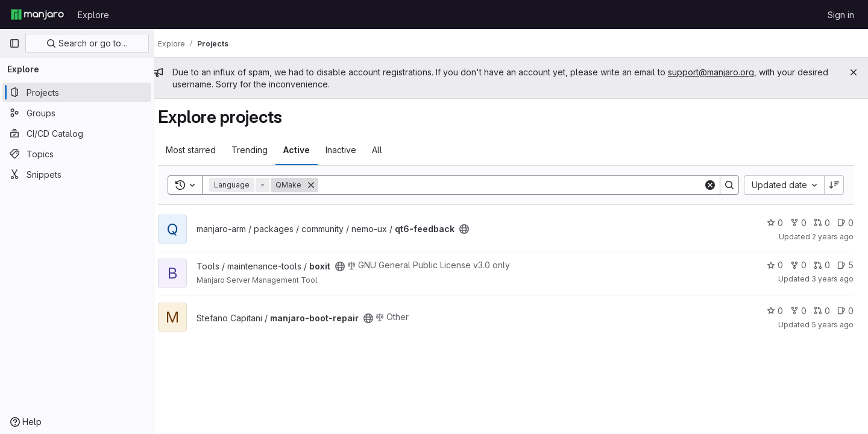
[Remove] (322, 185)
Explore (93, 15)
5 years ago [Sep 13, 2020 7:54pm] (832, 325)
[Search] (516, 185)
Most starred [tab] (202, 150)
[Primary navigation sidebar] (14, 43)
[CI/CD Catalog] (77, 133)
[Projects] (77, 92)
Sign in (841, 15)
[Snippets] (77, 174)
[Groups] (77, 113)
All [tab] (388, 150)
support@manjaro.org (722, 72)
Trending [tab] (260, 150)
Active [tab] (307, 150)
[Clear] (710, 185)
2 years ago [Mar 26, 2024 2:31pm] (833, 237)
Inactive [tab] (352, 150)
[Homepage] (37, 14)
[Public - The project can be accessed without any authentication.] (475, 229)
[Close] (854, 72)
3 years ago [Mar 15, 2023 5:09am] (832, 279)
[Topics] (77, 154)
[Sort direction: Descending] (834, 185)
